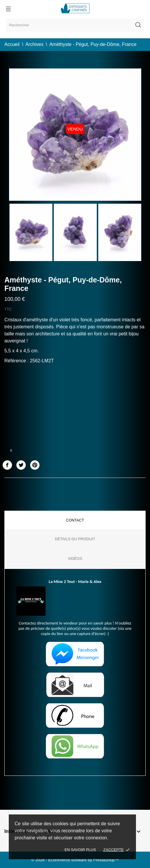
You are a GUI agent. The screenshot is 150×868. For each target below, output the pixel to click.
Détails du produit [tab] (75, 539)
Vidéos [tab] (75, 559)
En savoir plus (80, 850)
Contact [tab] (75, 520)
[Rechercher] (75, 25)
